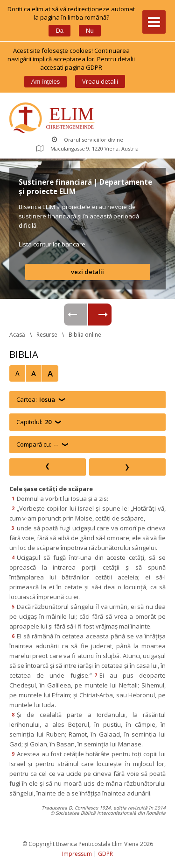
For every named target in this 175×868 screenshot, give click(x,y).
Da (59, 31)
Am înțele (45, 82)
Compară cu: (37, 445)
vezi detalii (87, 272)
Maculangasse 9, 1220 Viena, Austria (87, 148)
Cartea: (36, 400)
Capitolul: (34, 422)
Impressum (77, 854)
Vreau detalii (100, 81)
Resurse (47, 335)
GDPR (105, 854)
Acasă (17, 335)
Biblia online (85, 335)
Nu (90, 31)
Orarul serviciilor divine (87, 140)
